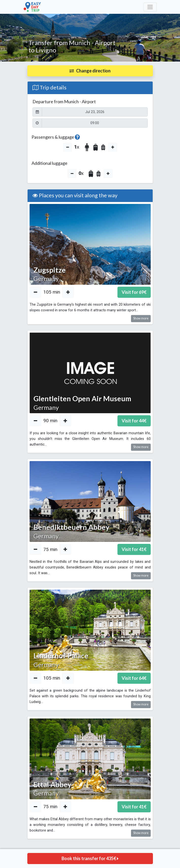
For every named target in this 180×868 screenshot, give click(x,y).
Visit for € (134, 292)
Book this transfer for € (90, 858)
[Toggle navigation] (150, 7)
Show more (141, 318)
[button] (90, 71)
